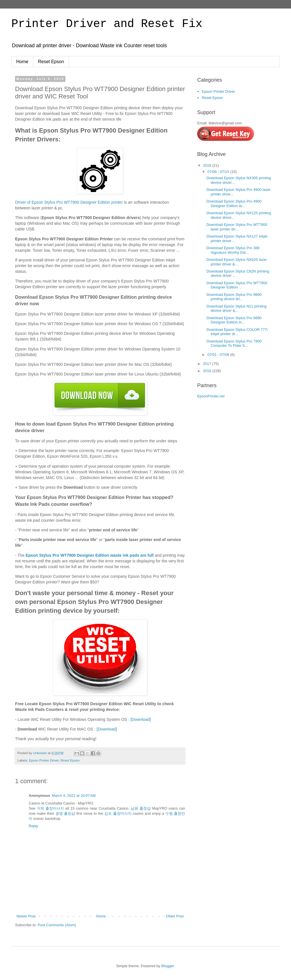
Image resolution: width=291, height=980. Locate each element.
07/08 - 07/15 (219, 172)
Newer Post (26, 916)
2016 (208, 371)
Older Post (175, 916)
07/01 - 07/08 (219, 355)
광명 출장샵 (65, 813)
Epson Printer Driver (44, 760)
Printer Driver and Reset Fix (107, 24)
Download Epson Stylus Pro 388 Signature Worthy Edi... (233, 250)
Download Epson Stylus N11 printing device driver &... (236, 309)
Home (22, 62)
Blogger (168, 966)
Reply (33, 826)
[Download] (141, 719)
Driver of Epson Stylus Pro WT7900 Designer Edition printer (69, 202)
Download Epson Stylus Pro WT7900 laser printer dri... (237, 227)
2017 (208, 364)
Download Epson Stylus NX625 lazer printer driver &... (236, 262)
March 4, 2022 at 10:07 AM (74, 796)
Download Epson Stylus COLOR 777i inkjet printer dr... (237, 332)
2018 (208, 165)
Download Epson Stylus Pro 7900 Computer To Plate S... (234, 343)
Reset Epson (51, 62)
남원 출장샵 (141, 808)
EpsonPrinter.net (211, 396)
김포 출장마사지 (118, 813)
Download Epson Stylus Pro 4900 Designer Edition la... (234, 204)
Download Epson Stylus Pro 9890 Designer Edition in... (234, 320)
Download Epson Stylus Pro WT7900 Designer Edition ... (237, 285)
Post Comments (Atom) (57, 925)
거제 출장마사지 (50, 808)
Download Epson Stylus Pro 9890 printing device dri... (234, 297)
